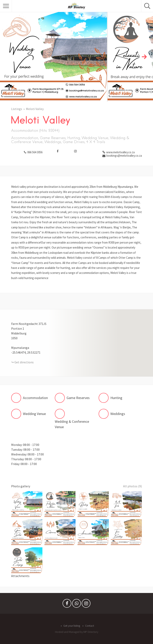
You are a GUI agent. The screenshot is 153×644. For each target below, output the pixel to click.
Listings (17, 109)
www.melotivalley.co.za (120, 152)
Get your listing (72, 626)
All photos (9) (132, 486)
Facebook (67, 604)
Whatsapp (76, 604)
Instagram (86, 604)
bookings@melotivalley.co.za (124, 156)
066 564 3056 (35, 152)
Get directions (24, 362)
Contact (90, 626)
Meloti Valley (35, 109)
